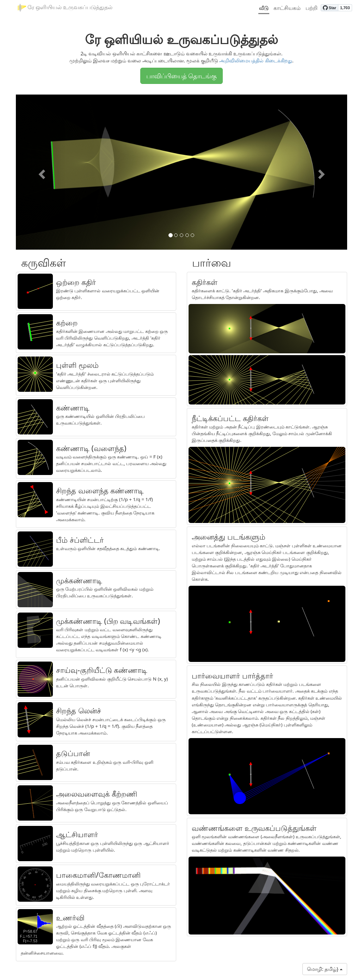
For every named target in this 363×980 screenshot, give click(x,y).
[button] (41, 172)
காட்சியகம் (287, 8)
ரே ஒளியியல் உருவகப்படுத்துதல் (65, 8)
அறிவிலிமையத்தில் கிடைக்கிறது (256, 60)
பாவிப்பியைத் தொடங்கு (182, 76)
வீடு (264, 8)
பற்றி (312, 8)
